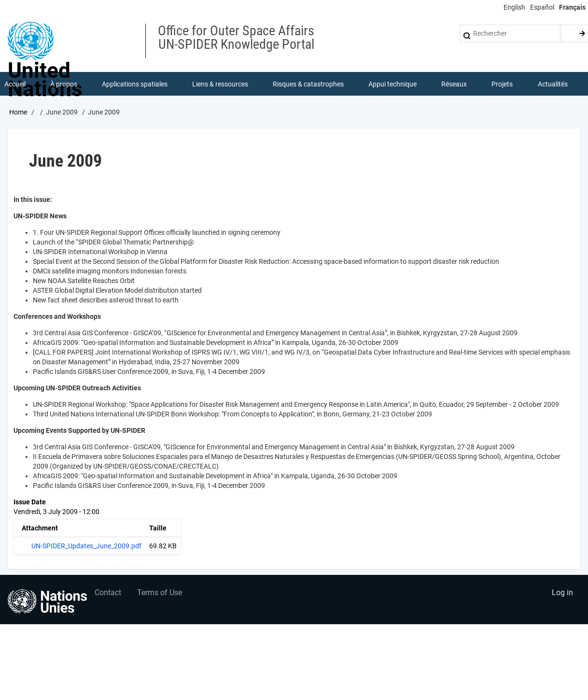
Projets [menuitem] (503, 84)
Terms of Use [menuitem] (161, 594)
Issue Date (30, 502)
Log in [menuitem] (562, 594)
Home (18, 113)
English (514, 7)
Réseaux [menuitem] (455, 84)
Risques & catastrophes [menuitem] (308, 84)
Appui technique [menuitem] (393, 84)
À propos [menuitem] (64, 84)
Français (572, 7)
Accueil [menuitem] (15, 84)
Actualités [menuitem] (553, 84)
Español (542, 7)
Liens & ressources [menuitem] (220, 84)
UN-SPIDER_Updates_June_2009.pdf (86, 546)
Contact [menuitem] (108, 594)
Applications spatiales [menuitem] (135, 84)
